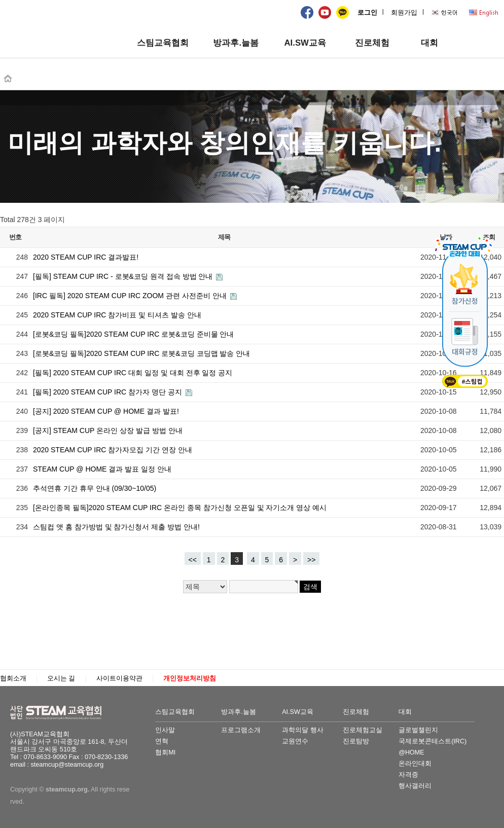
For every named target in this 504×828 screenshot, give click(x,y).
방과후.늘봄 (236, 43)
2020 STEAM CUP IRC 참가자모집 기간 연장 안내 (113, 450)
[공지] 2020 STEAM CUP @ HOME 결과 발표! (106, 411)
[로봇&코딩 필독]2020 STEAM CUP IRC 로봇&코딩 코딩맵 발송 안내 (141, 353)
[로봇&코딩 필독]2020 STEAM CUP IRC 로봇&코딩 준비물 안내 (133, 334)
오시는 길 (61, 678)
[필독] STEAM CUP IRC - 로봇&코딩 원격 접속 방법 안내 (124, 276)
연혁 (162, 741)
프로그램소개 (241, 730)
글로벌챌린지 (418, 730)
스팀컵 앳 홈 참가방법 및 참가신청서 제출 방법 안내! (116, 527)
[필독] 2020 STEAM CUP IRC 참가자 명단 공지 (109, 392)
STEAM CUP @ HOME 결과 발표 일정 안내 (102, 469)
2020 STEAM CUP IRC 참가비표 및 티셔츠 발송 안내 (117, 315)
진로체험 (372, 43)
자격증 (408, 775)
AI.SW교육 (305, 43)
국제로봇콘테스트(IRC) (433, 741)
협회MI (165, 752)
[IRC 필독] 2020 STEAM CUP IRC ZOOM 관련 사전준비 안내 (131, 296)
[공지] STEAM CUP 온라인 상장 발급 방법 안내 (108, 430)
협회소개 (13, 678)
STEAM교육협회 (61, 713)
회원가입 (404, 13)
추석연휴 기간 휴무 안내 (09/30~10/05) (95, 488)
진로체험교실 (363, 730)
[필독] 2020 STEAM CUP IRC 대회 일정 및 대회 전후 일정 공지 (133, 373)
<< (193, 560)
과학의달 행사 (303, 730)
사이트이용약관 (119, 678)
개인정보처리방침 (190, 678)
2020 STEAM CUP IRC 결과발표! (86, 257)
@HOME (411, 752)
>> (311, 560)
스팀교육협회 (163, 43)
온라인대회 (415, 764)
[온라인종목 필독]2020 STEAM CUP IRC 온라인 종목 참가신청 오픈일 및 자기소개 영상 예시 (180, 508)
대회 (429, 43)
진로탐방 (356, 741)
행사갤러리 (415, 786)
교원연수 (295, 741)
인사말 (165, 730)
